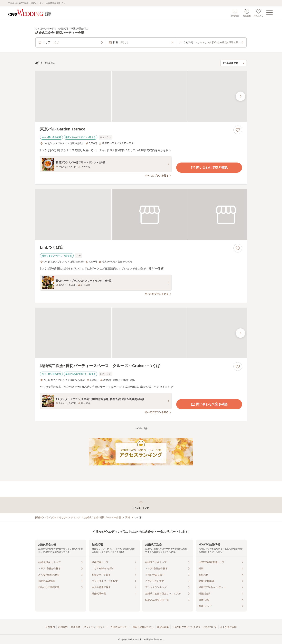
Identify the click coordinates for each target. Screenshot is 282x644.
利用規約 (63, 627)
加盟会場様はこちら (143, 627)
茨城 (127, 517)
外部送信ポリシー (120, 627)
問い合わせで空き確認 (209, 168)
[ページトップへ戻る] (141, 505)
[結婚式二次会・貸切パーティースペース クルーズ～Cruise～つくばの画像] (141, 333)
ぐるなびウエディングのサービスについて (194, 627)
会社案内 (50, 627)
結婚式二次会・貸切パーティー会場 (103, 517)
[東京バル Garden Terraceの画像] (141, 96)
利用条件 (76, 627)
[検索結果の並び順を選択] (234, 63)
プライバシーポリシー (95, 627)
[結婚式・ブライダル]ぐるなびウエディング (58, 517)
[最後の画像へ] (240, 96)
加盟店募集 (163, 627)
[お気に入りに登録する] (238, 130)
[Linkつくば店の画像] (141, 215)
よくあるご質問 (228, 627)
